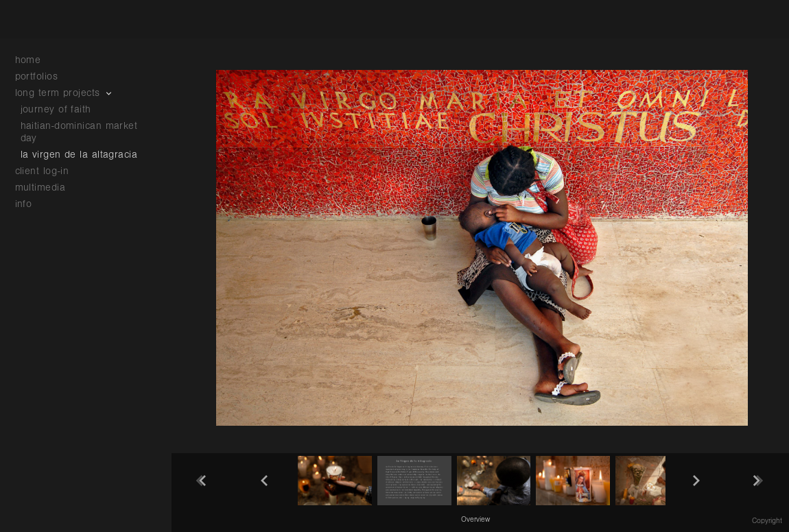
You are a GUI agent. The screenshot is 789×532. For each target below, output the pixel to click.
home (28, 60)
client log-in (42, 171)
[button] (475, 519)
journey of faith (56, 109)
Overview (475, 520)
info (31, 204)
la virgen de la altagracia (79, 155)
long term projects (65, 93)
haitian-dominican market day (79, 132)
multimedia (47, 188)
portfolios (44, 76)
